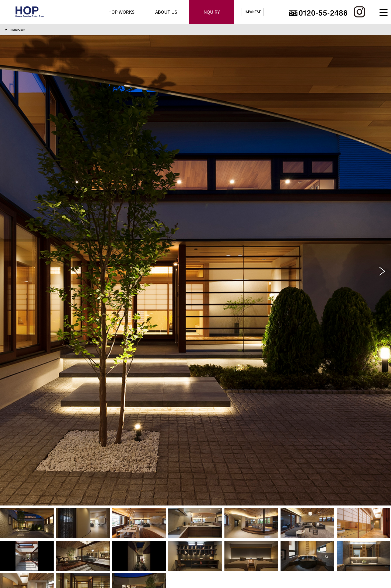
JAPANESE (252, 12)
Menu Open (18, 29)
